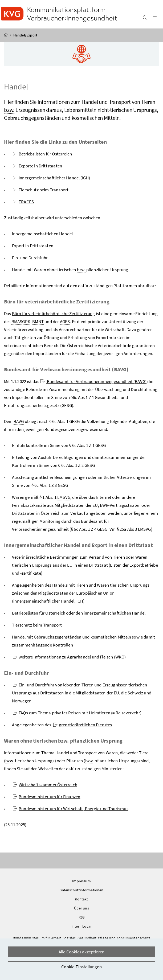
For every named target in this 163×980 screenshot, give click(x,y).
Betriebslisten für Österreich (42, 156)
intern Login (81, 929)
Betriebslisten (25, 615)
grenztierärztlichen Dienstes (83, 727)
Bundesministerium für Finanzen (46, 799)
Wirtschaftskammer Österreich (45, 787)
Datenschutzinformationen (81, 892)
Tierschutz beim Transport (40, 192)
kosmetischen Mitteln (111, 639)
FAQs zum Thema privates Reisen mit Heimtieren (62, 715)
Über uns (81, 911)
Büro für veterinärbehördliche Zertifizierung (54, 316)
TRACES (23, 204)
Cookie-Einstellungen (81, 967)
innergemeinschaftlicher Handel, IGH (48, 603)
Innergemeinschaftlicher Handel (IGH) (51, 180)
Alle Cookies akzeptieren (81, 952)
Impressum (81, 883)
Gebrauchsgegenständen (58, 639)
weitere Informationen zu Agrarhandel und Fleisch (63, 659)
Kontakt (81, 901)
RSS (82, 920)
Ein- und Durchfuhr (34, 687)
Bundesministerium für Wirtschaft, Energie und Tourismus (71, 811)
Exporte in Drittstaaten (37, 168)
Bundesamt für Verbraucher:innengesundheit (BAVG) (93, 384)
